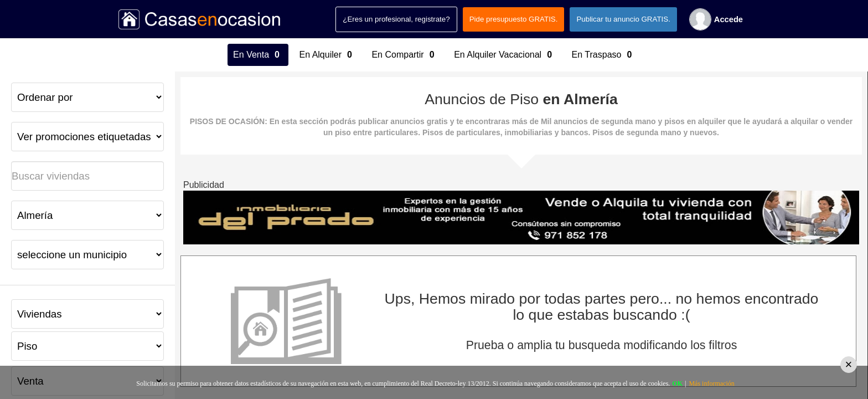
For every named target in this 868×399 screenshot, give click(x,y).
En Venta (258, 55)
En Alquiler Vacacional (504, 55)
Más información (711, 383)
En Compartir (404, 55)
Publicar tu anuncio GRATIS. (623, 19)
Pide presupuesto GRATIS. (514, 19)
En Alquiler (327, 55)
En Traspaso (603, 55)
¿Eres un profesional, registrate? (396, 19)
